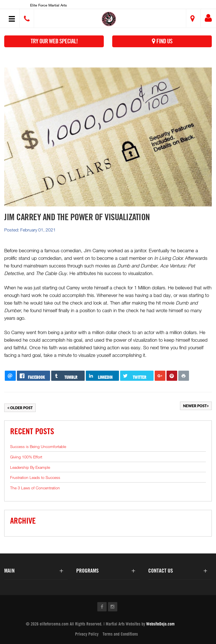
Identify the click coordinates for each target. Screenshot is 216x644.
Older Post (20, 408)
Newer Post (196, 406)
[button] (109, 19)
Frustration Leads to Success (35, 477)
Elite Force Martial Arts (49, 5)
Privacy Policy (87, 634)
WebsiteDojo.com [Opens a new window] (160, 624)
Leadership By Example (30, 467)
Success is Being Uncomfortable (38, 446)
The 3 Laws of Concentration (35, 488)
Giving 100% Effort (26, 457)
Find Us (162, 41)
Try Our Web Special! (54, 41)
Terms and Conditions (120, 634)
